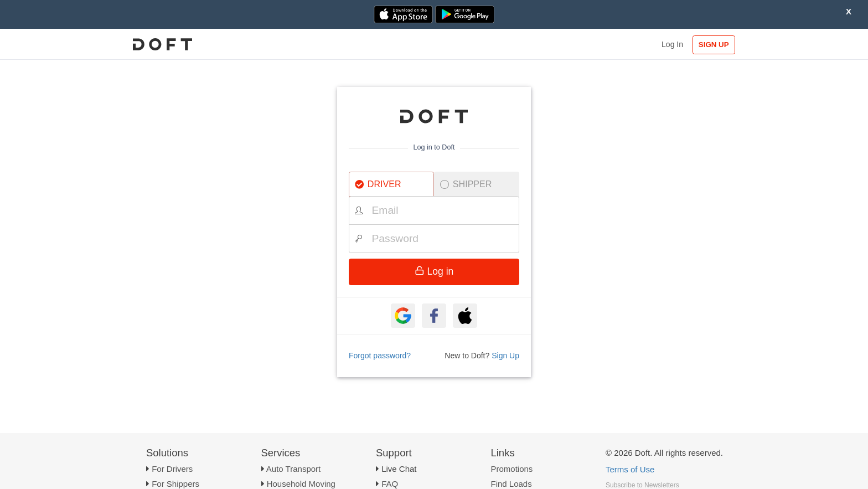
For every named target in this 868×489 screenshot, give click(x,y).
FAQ (390, 484)
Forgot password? (380, 356)
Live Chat (399, 469)
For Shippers (175, 484)
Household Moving (301, 484)
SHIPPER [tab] (466, 184)
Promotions (512, 469)
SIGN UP (714, 45)
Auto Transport (293, 469)
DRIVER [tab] (378, 184)
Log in (434, 271)
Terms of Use (630, 469)
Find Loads (512, 484)
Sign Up (505, 356)
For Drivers (172, 469)
